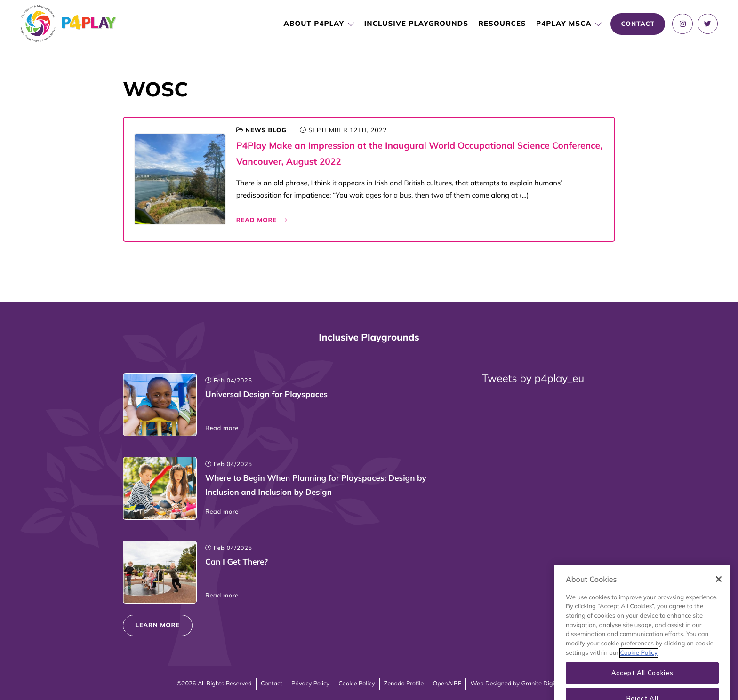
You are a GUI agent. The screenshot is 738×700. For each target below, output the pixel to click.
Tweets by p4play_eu (533, 378)
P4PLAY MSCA (564, 23)
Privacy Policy (310, 684)
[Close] (719, 589)
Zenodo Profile (404, 684)
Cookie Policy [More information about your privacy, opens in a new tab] (639, 663)
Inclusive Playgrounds (416, 23)
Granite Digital (541, 684)
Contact (272, 684)
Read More (262, 220)
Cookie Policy (357, 684)
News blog (266, 130)
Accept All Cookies (642, 684)
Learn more (158, 625)
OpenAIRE (447, 684)
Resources (502, 23)
